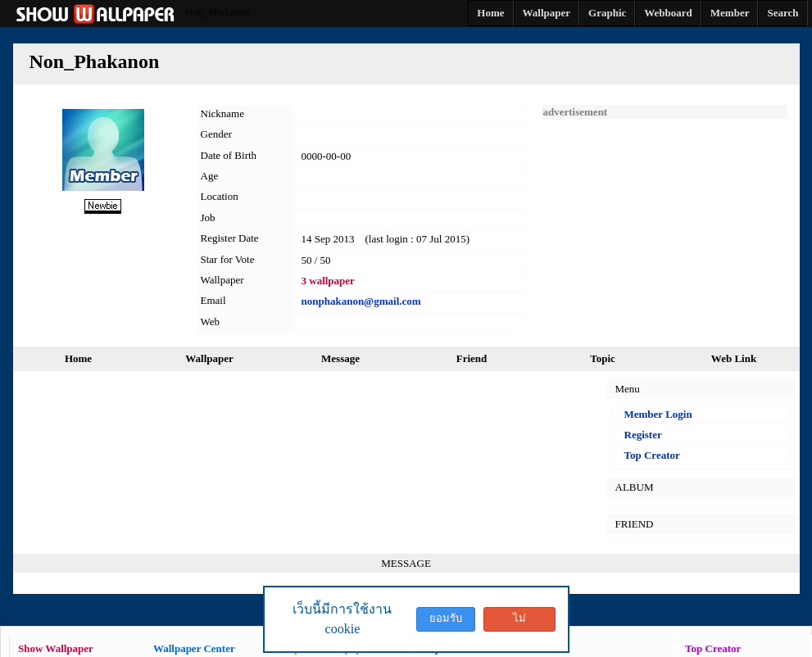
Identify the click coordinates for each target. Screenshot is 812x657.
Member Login (658, 414)
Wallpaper (209, 358)
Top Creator (652, 455)
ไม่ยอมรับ (519, 622)
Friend (472, 358)
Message (340, 358)
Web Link (734, 358)
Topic (603, 358)
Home (78, 358)
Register (643, 435)
